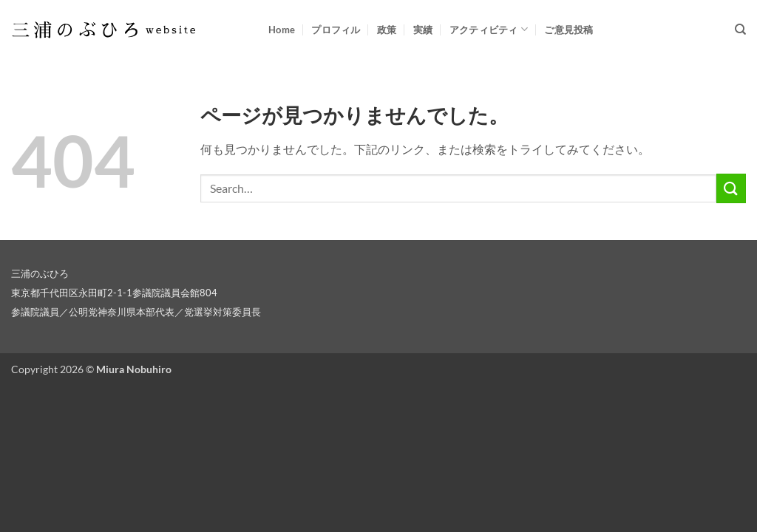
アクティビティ (489, 29)
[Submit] (731, 188)
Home (282, 30)
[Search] (740, 30)
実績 (423, 30)
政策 (387, 30)
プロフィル (336, 30)
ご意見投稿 (568, 30)
